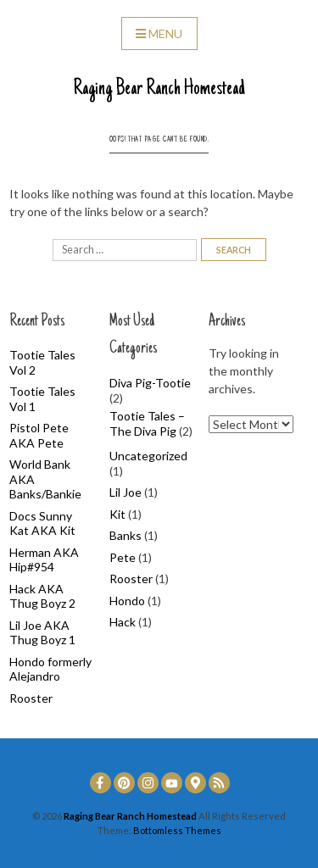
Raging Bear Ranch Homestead (159, 89)
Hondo (127, 601)
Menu (159, 33)
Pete (123, 557)
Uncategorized (148, 456)
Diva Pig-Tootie (150, 383)
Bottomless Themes (177, 830)
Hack (123, 622)
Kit (117, 514)
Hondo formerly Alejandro (50, 669)
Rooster (31, 698)
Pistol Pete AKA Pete (39, 435)
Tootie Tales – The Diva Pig (147, 423)
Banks (126, 535)
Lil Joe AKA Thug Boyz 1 (42, 633)
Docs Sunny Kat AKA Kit (42, 523)
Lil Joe (126, 492)
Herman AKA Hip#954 (44, 560)
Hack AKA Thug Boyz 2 (42, 596)
